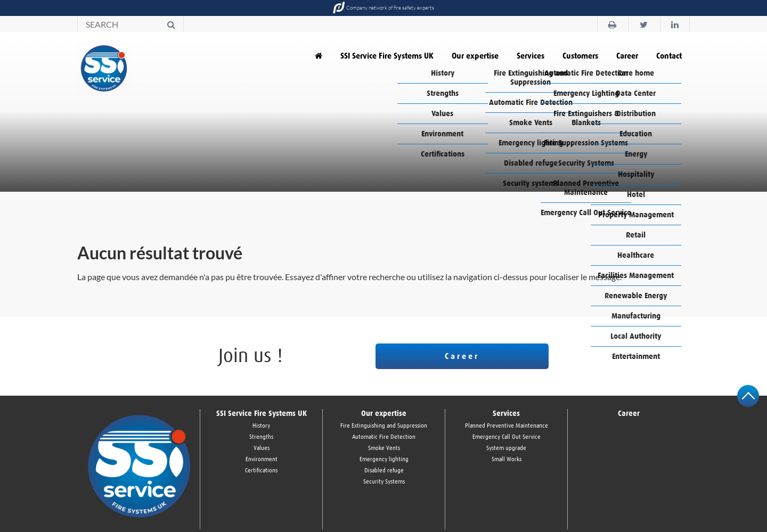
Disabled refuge (384, 470)
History (261, 426)
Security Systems (384, 482)
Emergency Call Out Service (507, 437)
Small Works (507, 459)
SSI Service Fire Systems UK (387, 56)
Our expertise (475, 56)
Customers (580, 56)
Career (627, 56)
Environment (262, 459)
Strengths (261, 437)
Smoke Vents (384, 448)
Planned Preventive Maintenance (507, 426)
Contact (669, 56)
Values (262, 448)
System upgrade (506, 448)
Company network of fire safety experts (383, 8)
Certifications (261, 470)
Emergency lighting (384, 459)
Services (531, 56)
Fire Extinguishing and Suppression (384, 426)
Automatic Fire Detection (384, 437)
